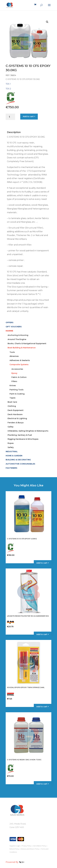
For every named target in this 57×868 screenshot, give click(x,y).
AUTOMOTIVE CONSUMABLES (20, 464)
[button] (47, 22)
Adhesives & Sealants (20, 360)
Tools (12, 352)
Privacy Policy (27, 846)
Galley (11, 427)
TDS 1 (8, 84)
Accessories (17, 369)
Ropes (11, 443)
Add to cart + (29, 116)
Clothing (12, 406)
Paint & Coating (17, 394)
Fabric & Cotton (19, 377)
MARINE (9, 331)
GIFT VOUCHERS (14, 327)
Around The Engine (17, 339)
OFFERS (10, 322)
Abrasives (14, 356)
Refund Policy (14, 849)
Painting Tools (17, 390)
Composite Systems (19, 364)
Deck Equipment (16, 410)
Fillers (14, 381)
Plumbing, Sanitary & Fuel (20, 435)
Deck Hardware (15, 414)
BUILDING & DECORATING (18, 460)
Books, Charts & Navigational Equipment (27, 343)
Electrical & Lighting (17, 418)
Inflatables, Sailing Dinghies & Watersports (28, 431)
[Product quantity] (10, 117)
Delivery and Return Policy (30, 849)
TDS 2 (8, 89)
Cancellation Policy (40, 846)
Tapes (13, 398)
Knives (13, 386)
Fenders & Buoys (16, 423)
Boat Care (12, 402)
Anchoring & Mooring (18, 335)
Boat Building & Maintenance (22, 348)
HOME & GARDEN (14, 456)
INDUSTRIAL (12, 452)
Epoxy (14, 373)
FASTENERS (11, 468)
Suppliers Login (15, 846)
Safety (11, 447)
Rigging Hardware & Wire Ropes (23, 439)
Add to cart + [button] (43, 563)
